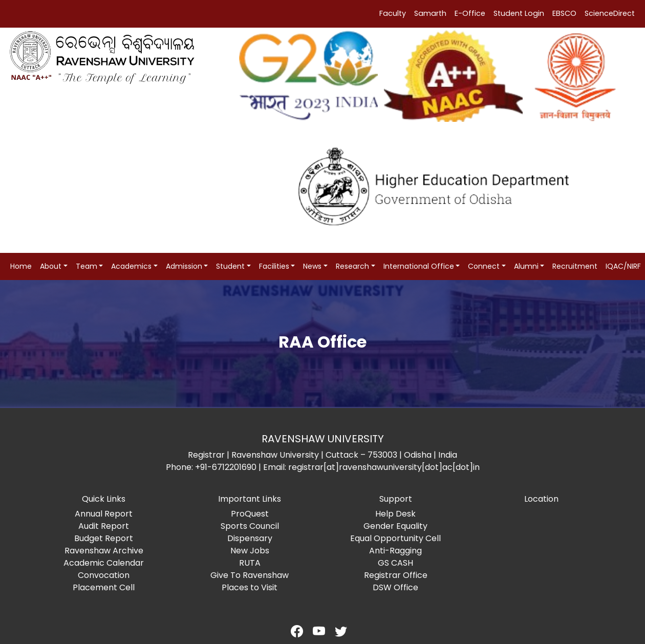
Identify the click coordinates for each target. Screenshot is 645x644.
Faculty (393, 13)
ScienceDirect (610, 13)
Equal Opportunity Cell (395, 538)
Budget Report (104, 538)
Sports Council (250, 526)
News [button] (312, 266)
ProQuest (250, 514)
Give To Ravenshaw (250, 575)
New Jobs (250, 551)
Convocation (104, 575)
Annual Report (104, 514)
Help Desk (395, 514)
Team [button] (87, 266)
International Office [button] (419, 266)
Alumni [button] (526, 266)
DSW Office (395, 587)
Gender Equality (395, 526)
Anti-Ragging (395, 551)
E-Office (470, 13)
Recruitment (575, 266)
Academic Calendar (104, 563)
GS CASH (395, 563)
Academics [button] (131, 266)
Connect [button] (484, 266)
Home (21, 266)
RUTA (250, 563)
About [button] (51, 266)
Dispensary (250, 538)
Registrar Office (396, 575)
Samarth (430, 13)
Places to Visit (250, 587)
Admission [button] (184, 266)
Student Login (519, 13)
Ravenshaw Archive (104, 551)
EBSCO (564, 13)
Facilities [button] (274, 266)
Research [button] (352, 266)
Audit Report (104, 526)
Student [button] (230, 266)
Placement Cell (104, 587)
